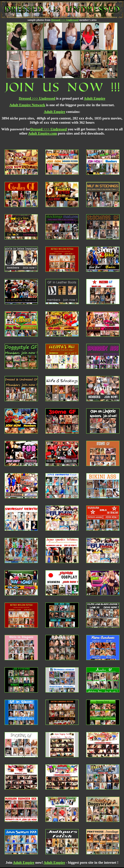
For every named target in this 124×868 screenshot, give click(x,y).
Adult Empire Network (27, 105)
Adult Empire (95, 98)
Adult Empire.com (43, 133)
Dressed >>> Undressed (65, 20)
